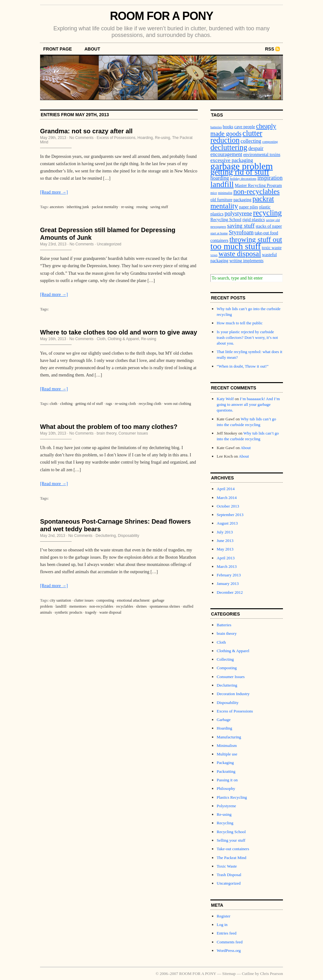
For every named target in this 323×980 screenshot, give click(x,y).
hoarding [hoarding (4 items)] (220, 178)
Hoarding (145, 138)
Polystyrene (226, 806)
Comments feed (230, 942)
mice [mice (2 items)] (214, 193)
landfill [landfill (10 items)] (222, 184)
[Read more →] (54, 192)
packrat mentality (105, 207)
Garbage (224, 720)
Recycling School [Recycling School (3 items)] (226, 220)
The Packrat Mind (232, 858)
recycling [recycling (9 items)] (267, 213)
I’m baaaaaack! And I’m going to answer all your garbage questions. (248, 404)
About (92, 49)
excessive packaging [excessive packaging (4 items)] (232, 160)
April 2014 (226, 489)
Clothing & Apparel (123, 339)
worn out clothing (177, 404)
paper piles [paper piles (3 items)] (249, 207)
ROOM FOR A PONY (161, 16)
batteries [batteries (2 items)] (216, 127)
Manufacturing (229, 737)
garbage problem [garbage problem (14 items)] (242, 166)
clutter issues (84, 600)
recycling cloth (150, 404)
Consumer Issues (133, 433)
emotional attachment (133, 600)
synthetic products (68, 612)
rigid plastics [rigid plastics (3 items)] (253, 220)
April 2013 (226, 558)
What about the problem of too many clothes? (109, 427)
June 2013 (225, 541)
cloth (54, 404)
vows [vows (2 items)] (214, 255)
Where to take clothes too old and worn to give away (119, 332)
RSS (270, 49)
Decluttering (106, 536)
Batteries (224, 625)
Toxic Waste (227, 866)
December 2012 (230, 592)
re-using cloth (125, 404)
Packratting (226, 771)
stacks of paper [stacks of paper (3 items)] (269, 226)
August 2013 (227, 523)
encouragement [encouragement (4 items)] (226, 154)
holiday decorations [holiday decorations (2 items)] (243, 179)
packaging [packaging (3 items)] (242, 200)
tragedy (91, 612)
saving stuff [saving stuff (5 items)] (241, 226)
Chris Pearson (271, 974)
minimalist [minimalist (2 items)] (225, 193)
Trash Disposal (229, 875)
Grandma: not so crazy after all (86, 131)
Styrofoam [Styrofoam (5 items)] (241, 232)
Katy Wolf (225, 399)
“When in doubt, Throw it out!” (243, 366)
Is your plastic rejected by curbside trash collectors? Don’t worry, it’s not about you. (247, 337)
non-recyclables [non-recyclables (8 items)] (257, 191)
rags (109, 404)
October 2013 (228, 506)
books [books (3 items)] (228, 127)
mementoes (78, 606)
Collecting (225, 659)
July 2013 (225, 532)
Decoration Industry (233, 694)
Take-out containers (233, 849)
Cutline (248, 974)
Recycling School (231, 832)
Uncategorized (109, 244)
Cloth (101, 339)
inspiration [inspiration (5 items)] (270, 178)
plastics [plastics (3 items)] (217, 214)
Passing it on (227, 780)
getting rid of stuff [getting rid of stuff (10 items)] (240, 172)
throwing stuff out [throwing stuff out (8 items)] (256, 239)
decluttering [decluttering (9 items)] (229, 147)
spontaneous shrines (165, 606)
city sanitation (61, 600)
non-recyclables (101, 606)
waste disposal (110, 612)
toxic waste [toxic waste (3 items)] (272, 248)
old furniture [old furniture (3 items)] (221, 200)
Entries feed (226, 933)
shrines (141, 606)
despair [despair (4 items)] (256, 148)
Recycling (225, 823)
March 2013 (227, 566)
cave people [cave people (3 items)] (245, 127)
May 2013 (225, 549)
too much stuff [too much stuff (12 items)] (236, 246)
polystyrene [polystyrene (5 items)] (238, 213)
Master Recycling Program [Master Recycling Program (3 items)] (258, 186)
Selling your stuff (231, 840)
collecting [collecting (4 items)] (251, 141)
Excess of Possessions (116, 138)
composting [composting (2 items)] (270, 142)
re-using (127, 207)
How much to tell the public (240, 323)
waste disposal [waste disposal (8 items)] (240, 254)
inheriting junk (78, 207)
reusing (142, 207)
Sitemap (229, 974)
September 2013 (230, 515)
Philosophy (226, 788)
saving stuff (159, 207)
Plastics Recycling (232, 797)
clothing (66, 404)
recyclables (125, 606)
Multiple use (227, 754)
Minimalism (227, 746)
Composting (227, 668)
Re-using (162, 138)
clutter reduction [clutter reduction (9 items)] (236, 137)
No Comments (82, 138)
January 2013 (228, 583)
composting (105, 600)
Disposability (129, 536)
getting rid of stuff (89, 404)
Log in (222, 925)
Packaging (225, 763)
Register (223, 916)
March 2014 (227, 498)
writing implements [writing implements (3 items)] (246, 261)
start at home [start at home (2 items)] (219, 233)
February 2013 (229, 575)
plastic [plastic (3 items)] (265, 207)
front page (58, 49)
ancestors (57, 207)
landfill (61, 606)
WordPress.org (229, 950)
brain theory (106, 433)
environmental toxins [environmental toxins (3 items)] (262, 155)
